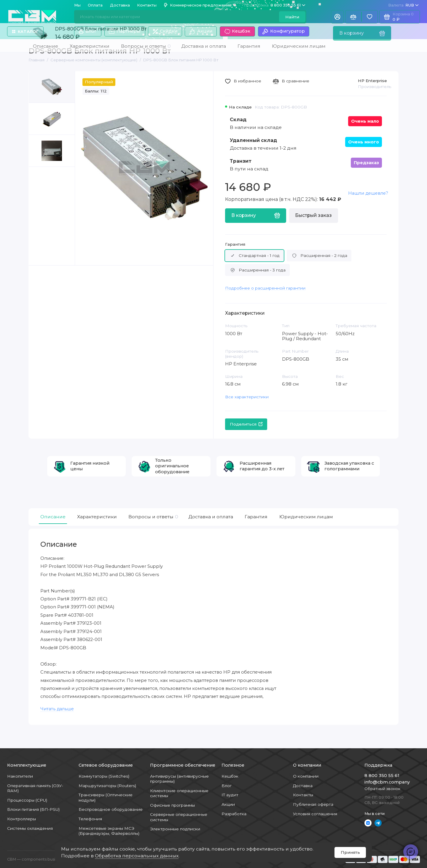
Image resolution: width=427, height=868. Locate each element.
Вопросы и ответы (153, 517)
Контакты (147, 5)
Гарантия (235, 244)
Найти (292, 17)
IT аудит (230, 795)
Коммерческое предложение (198, 5)
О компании (306, 776)
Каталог (25, 32)
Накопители (20, 776)
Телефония (90, 819)
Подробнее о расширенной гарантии (265, 288)
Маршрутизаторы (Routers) (107, 786)
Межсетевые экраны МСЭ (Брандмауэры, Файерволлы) (109, 831)
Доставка (120, 5)
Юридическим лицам (306, 517)
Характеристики (97, 517)
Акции (201, 31)
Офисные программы (172, 805)
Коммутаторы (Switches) (104, 776)
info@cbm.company (387, 782)
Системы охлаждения (30, 828)
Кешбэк (237, 31)
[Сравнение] (353, 17)
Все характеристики (247, 397)
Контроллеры (21, 819)
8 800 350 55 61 (275, 5)
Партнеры (125, 31)
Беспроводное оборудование (111, 809)
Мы (77, 5)
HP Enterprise (372, 81)
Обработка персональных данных (137, 856)
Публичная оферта (313, 804)
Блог (88, 31)
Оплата (95, 5)
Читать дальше (57, 709)
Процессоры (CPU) (27, 800)
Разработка (234, 814)
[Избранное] (370, 17)
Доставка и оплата (211, 517)
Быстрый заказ (313, 215)
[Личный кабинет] (337, 17)
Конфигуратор (283, 31)
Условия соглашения (315, 814)
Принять (350, 852)
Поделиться (246, 424)
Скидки (165, 31)
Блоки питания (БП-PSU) (33, 809)
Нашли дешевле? (368, 193)
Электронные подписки (175, 829)
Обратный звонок (382, 789)
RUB (403, 5)
